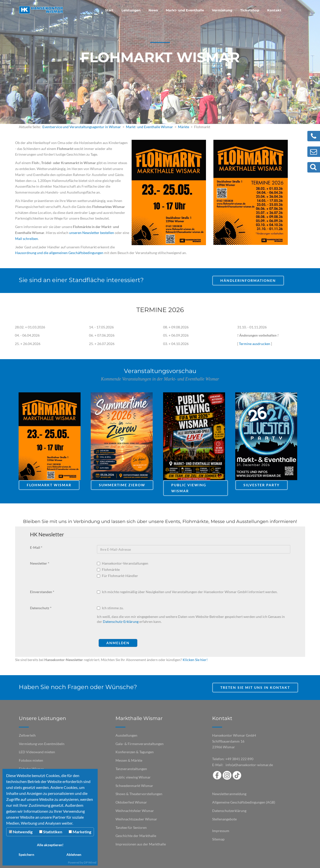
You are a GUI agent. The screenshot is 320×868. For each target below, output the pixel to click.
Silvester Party (262, 485)
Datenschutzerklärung (229, 811)
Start (109, 10)
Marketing (80, 832)
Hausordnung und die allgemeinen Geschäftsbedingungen (59, 253)
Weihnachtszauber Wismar (136, 819)
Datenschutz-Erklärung (121, 622)
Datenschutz (41, 608)
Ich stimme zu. (113, 608)
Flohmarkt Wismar (49, 485)
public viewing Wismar (133, 777)
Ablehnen (74, 854)
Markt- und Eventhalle (185, 10)
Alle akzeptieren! (50, 845)
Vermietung (222, 10)
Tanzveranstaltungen (131, 769)
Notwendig (21, 832)
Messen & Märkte (129, 760)
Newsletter (40, 563)
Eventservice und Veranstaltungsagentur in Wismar (82, 127)
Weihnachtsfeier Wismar (135, 811)
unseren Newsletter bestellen (92, 233)
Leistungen (131, 10)
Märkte (184, 127)
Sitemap (218, 839)
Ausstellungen (126, 735)
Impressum (221, 831)
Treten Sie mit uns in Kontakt (255, 687)
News (153, 10)
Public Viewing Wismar (189, 488)
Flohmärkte (109, 569)
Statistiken (51, 832)
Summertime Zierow (122, 485)
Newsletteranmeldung (229, 794)
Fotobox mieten (31, 760)
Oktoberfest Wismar (131, 802)
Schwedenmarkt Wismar (134, 786)
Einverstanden (42, 592)
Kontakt (274, 10)
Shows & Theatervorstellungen (139, 794)
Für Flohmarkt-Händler (118, 576)
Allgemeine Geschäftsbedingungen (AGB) (244, 802)
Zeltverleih (27, 735)
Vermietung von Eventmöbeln (42, 744)
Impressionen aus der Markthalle (141, 844)
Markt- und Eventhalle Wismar (149, 127)
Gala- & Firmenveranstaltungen (140, 744)
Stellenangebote (224, 819)
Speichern (26, 854)
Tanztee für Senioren (131, 827)
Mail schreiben (27, 239)
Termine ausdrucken (255, 344)
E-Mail (36, 547)
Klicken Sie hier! (195, 660)
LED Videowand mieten (37, 752)
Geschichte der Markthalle (136, 836)
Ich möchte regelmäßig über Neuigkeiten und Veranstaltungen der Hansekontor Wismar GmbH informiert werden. (190, 592)
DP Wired (90, 862)
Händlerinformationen (248, 280)
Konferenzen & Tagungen (135, 752)
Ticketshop (250, 10)
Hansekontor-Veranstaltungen (123, 563)
